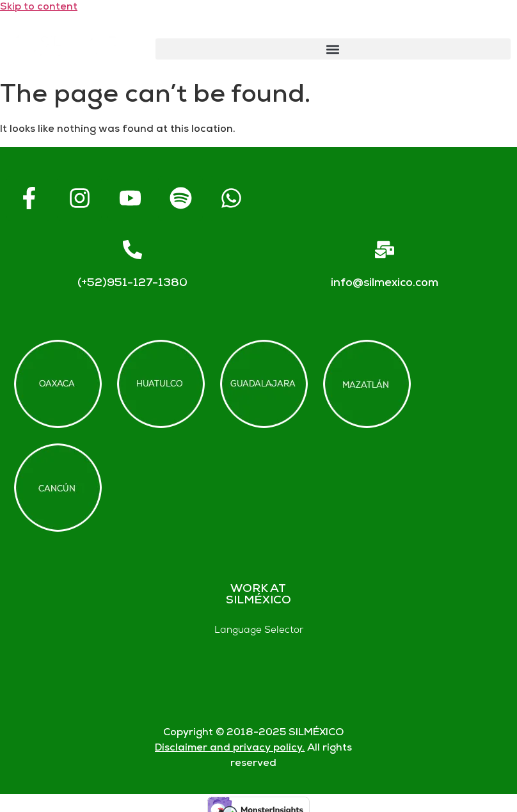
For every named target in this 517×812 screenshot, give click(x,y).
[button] (333, 49)
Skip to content (39, 7)
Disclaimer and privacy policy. (230, 748)
